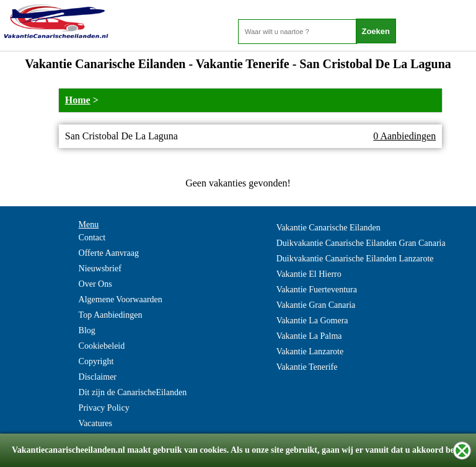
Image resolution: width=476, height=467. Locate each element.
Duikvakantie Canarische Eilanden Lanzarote (355, 259)
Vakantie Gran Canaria (316, 305)
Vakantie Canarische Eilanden (328, 228)
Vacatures (95, 423)
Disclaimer (98, 377)
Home (78, 100)
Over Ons (95, 284)
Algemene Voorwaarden (121, 299)
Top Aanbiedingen (111, 315)
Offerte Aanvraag (109, 253)
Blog (87, 330)
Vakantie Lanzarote (310, 351)
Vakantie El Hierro (309, 274)
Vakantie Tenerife (307, 367)
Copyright (96, 361)
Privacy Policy (104, 408)
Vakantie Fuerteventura (317, 290)
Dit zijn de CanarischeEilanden (133, 392)
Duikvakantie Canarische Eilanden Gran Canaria (361, 243)
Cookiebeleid (102, 346)
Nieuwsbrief (100, 268)
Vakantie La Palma (309, 336)
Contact (92, 238)
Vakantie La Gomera (312, 321)
